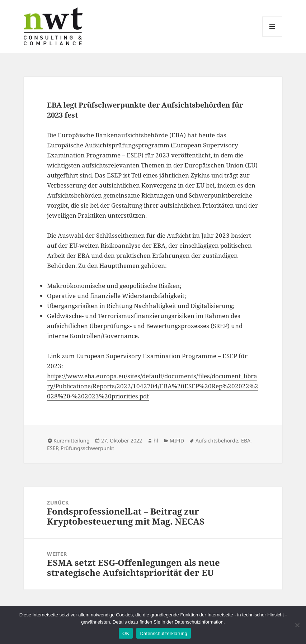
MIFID (177, 441)
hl (156, 441)
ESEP (52, 448)
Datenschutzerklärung (163, 633)
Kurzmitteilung (72, 441)
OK (126, 633)
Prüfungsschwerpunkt (87, 448)
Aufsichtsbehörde (217, 441)
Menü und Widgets (272, 36)
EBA (246, 441)
